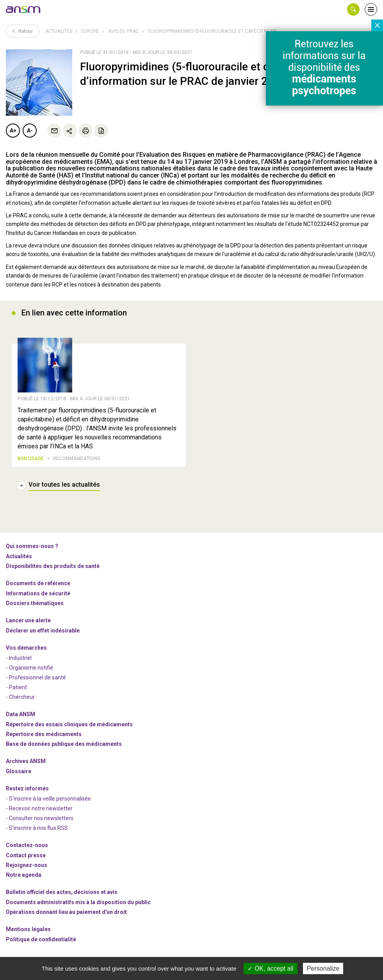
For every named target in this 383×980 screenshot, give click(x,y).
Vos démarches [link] (26, 649)
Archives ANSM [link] (26, 763)
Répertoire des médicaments (44, 736)
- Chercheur (20, 699)
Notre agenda (24, 876)
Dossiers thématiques (35, 605)
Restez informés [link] (27, 790)
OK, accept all (270, 968)
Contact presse (26, 857)
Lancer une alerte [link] (28, 622)
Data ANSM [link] (20, 716)
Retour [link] (23, 31)
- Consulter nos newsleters (40, 820)
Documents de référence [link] (38, 585)
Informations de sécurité (38, 595)
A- (30, 131)
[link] (23, 9)
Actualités (59, 31)
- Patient (16, 689)
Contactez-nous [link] (27, 847)
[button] (353, 9)
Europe (90, 31)
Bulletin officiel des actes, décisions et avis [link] (62, 894)
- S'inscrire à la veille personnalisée (48, 800)
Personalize (323, 968)
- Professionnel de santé (36, 679)
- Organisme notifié (29, 669)
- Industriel (19, 659)
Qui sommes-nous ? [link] (32, 548)
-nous (27, 867)
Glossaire (19, 773)
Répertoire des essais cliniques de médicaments (69, 726)
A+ (13, 131)
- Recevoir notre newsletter (39, 810)
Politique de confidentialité (41, 941)
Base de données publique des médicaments (64, 745)
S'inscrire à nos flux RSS (38, 830)
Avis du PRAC (124, 31)
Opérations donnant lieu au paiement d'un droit (66, 914)
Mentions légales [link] (28, 931)
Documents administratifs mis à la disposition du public (78, 904)
